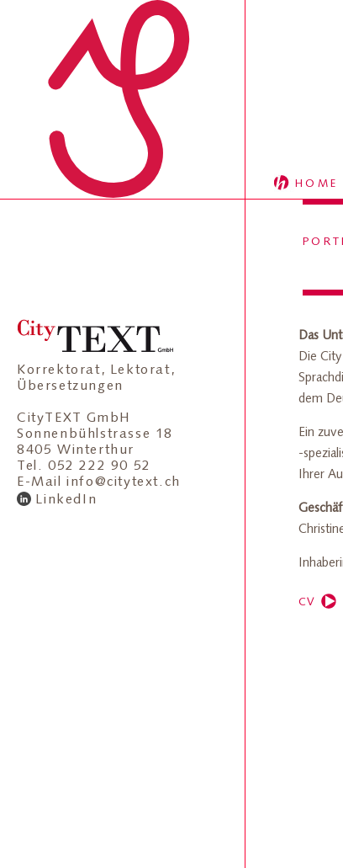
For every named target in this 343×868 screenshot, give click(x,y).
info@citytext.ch (124, 481)
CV (307, 602)
